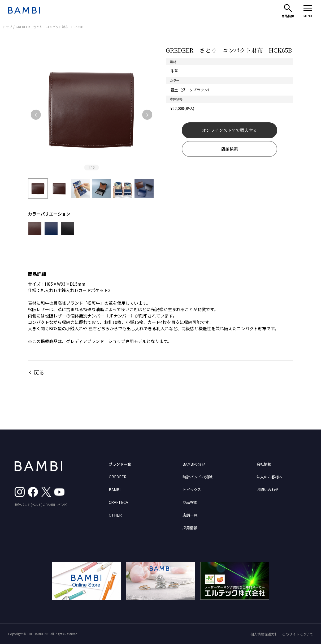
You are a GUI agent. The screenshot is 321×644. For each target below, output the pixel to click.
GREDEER (118, 477)
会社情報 (264, 464)
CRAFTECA (118, 502)
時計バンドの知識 (198, 477)
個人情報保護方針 (264, 634)
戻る (39, 372)
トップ (7, 27)
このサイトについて (298, 634)
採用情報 (190, 528)
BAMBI (115, 490)
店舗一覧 (190, 515)
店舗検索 (229, 149)
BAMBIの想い (194, 464)
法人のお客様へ (270, 477)
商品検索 (190, 502)
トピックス (192, 490)
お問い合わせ (268, 490)
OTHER (115, 515)
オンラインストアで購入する (229, 130)
